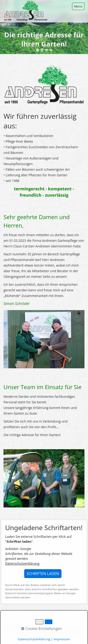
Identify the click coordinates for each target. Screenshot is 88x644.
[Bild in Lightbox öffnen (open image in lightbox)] (44, 85)
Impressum (46, 627)
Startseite (11, 627)
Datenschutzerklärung (22, 563)
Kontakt (28, 627)
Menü (78, 6)
